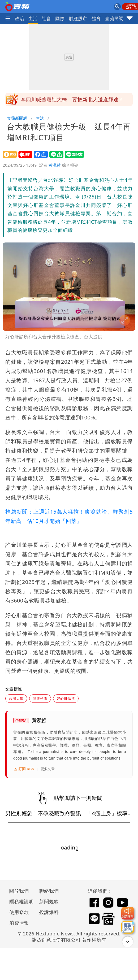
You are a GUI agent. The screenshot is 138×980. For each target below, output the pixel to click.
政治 (20, 18)
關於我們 (19, 891)
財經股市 (78, 18)
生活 (33, 18)
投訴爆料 (49, 912)
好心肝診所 (66, 698)
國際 (60, 18)
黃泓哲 (55, 165)
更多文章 (48, 769)
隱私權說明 (20, 901)
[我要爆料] (128, 913)
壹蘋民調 (114, 18)
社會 (47, 18)
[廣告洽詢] (128, 927)
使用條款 (19, 912)
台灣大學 (16, 698)
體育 (96, 18)
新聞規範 (49, 901)
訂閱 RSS (24, 769)
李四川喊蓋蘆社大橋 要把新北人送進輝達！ (72, 99)
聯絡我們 (49, 891)
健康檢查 (40, 698)
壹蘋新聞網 (17, 118)
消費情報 (19, 923)
